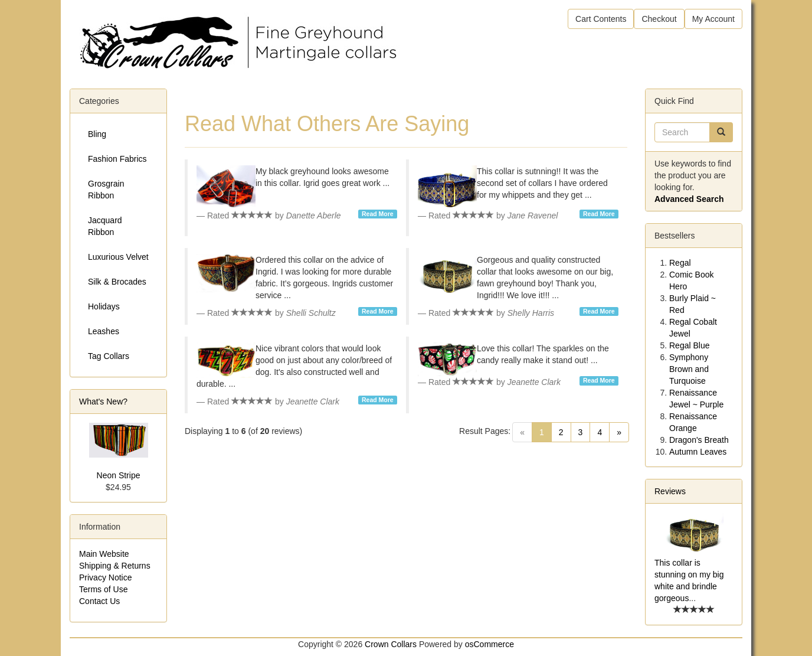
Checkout (659, 19)
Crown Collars (391, 644)
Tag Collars (109, 356)
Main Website (104, 554)
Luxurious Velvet (118, 257)
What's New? (103, 402)
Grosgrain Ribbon (106, 190)
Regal (680, 263)
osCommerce (490, 644)
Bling (97, 134)
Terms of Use (103, 589)
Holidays (104, 306)
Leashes (104, 331)
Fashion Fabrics (117, 159)
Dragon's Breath (699, 440)
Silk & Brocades (117, 282)
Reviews (670, 491)
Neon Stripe (119, 475)
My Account (713, 19)
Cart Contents (601, 19)
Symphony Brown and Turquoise (689, 369)
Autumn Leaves (698, 452)
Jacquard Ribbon (105, 226)
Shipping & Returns (115, 566)
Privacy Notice (105, 577)
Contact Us (99, 601)
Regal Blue (690, 345)
